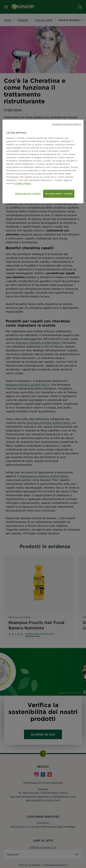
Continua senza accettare (66, 124)
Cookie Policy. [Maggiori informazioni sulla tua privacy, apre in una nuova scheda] (23, 183)
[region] (43, 161)
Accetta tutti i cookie (59, 194)
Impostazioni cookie (28, 194)
